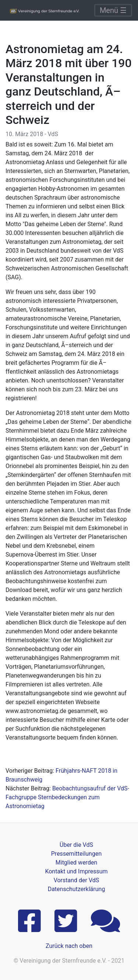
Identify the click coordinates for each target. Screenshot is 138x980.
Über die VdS (76, 845)
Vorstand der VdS (77, 880)
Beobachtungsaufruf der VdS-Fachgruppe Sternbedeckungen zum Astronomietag (67, 797)
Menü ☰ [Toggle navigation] (113, 10)
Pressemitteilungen (76, 854)
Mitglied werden (76, 863)
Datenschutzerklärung (77, 889)
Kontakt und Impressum (76, 871)
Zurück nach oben (69, 946)
